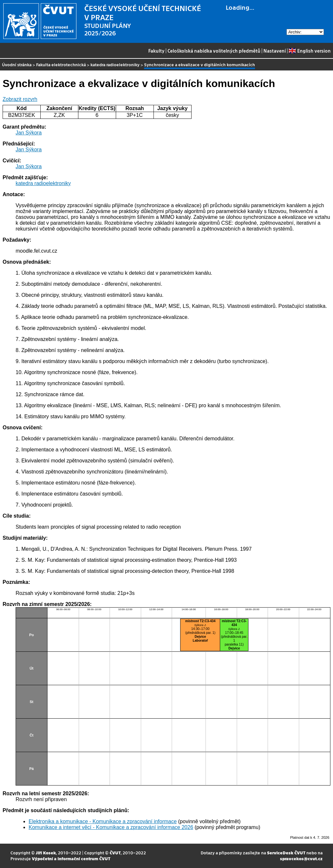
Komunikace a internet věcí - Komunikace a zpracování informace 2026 (111, 827)
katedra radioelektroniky (115, 64)
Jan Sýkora (29, 133)
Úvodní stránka (17, 64)
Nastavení (275, 51)
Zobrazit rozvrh (20, 99)
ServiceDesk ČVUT (286, 853)
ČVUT (115, 853)
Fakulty (156, 51)
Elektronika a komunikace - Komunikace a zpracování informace (103, 821)
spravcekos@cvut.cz (301, 858)
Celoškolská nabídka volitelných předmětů (214, 51)
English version (310, 51)
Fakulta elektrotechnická (61, 64)
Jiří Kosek (46, 853)
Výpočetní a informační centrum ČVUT (71, 858)
